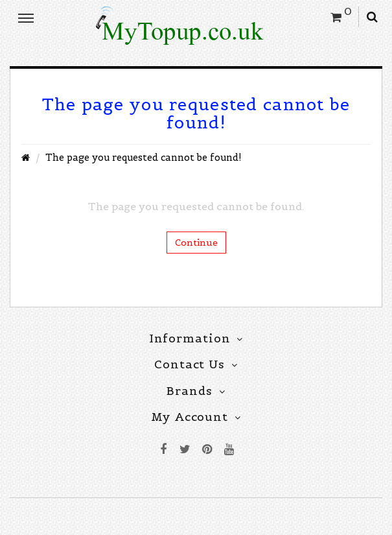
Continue (196, 243)
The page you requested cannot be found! (144, 158)
